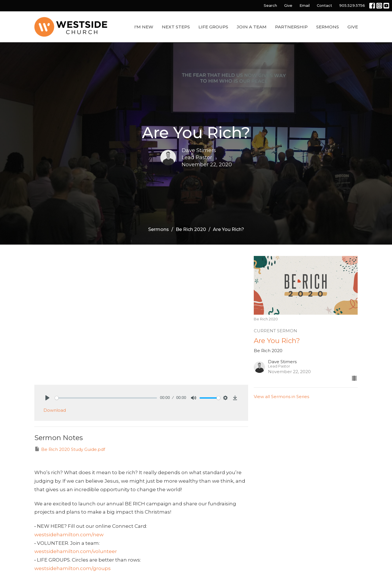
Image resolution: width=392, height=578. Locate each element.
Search (270, 5)
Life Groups (213, 27)
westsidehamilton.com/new (69, 535)
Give (288, 5)
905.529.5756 (352, 5)
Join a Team (252, 27)
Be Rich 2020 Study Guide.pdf (70, 449)
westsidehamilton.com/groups (73, 568)
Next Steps (176, 27)
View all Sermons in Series (281, 397)
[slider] (106, 398)
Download (55, 410)
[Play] (47, 398)
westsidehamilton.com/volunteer (76, 551)
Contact (324, 5)
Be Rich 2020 (191, 229)
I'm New (144, 27)
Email (305, 5)
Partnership (291, 27)
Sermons (328, 27)
